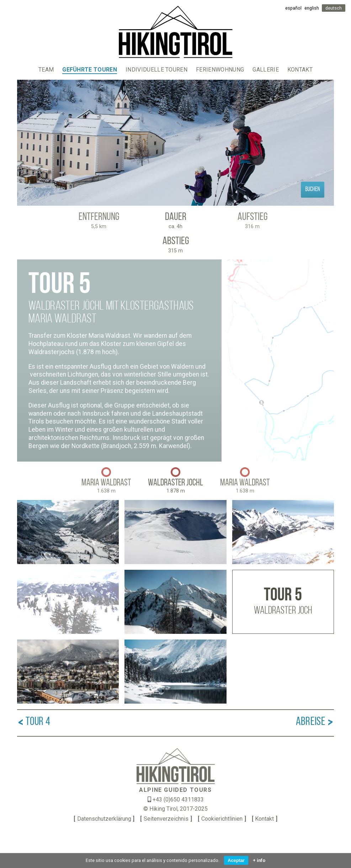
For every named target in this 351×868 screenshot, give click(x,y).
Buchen (313, 190)
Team (46, 70)
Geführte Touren (90, 70)
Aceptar (236, 860)
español (293, 8)
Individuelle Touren (156, 70)
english (312, 8)
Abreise (315, 722)
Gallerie (266, 70)
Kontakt (300, 70)
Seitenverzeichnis (166, 819)
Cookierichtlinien (222, 819)
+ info (259, 861)
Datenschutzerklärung (104, 819)
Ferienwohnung (220, 70)
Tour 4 (34, 722)
